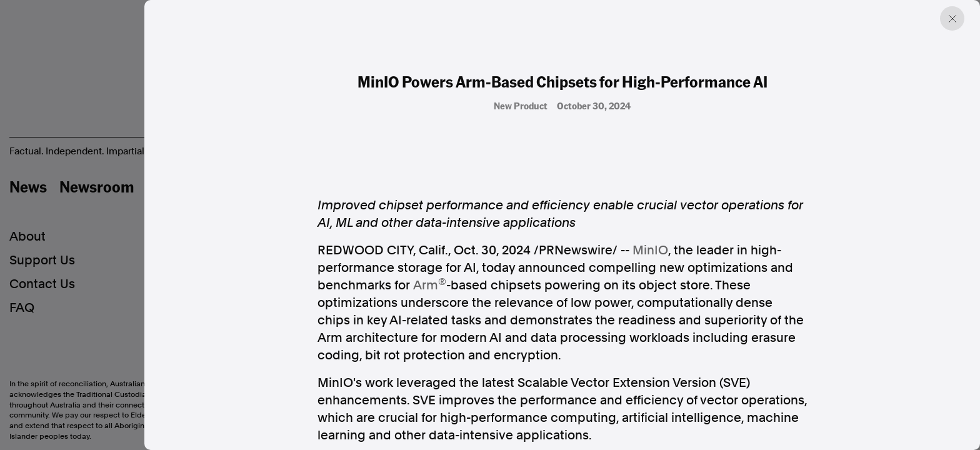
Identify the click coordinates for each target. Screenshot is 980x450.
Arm (426, 285)
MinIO (650, 250)
